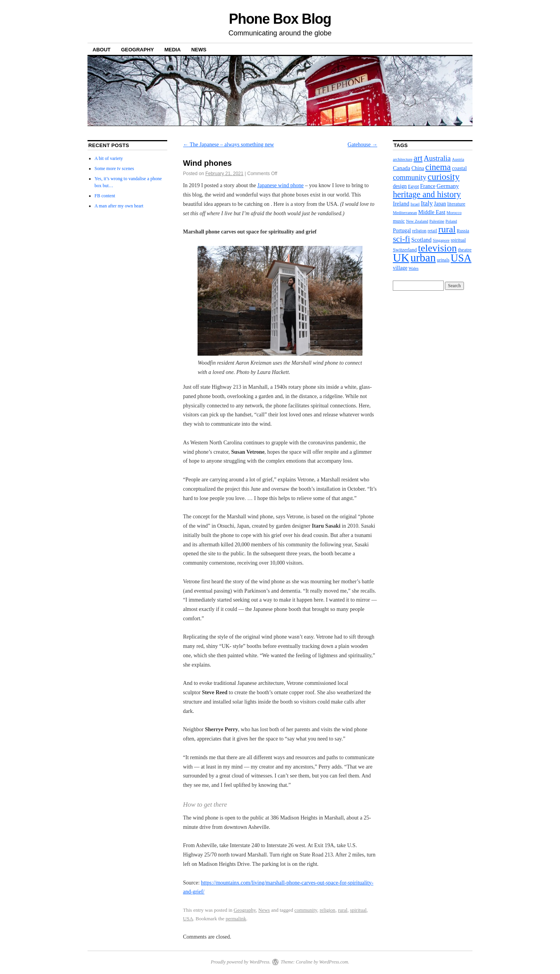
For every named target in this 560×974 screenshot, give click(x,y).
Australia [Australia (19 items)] (437, 158)
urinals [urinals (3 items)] (443, 260)
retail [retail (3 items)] (432, 231)
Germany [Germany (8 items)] (448, 186)
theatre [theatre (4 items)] (465, 250)
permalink (236, 919)
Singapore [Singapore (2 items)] (441, 240)
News (199, 50)
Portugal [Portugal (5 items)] (402, 231)
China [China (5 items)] (418, 168)
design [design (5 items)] (400, 186)
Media (173, 50)
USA (188, 919)
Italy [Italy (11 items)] (427, 203)
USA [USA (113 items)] (461, 258)
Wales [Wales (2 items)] (413, 268)
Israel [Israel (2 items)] (415, 204)
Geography (137, 50)
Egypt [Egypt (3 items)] (413, 186)
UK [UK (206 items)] (401, 258)
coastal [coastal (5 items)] (459, 168)
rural (343, 910)
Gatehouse (363, 145)
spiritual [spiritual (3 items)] (458, 240)
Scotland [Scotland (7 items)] (422, 240)
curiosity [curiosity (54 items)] (444, 177)
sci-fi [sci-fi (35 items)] (401, 239)
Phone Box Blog (280, 19)
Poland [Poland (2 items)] (451, 221)
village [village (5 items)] (400, 268)
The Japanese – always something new (229, 145)
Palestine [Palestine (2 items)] (437, 221)
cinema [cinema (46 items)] (438, 167)
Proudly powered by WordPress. (241, 962)
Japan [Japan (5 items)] (440, 204)
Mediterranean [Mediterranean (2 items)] (405, 213)
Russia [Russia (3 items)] (463, 231)
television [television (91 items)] (437, 248)
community (306, 910)
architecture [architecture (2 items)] (402, 159)
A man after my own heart (119, 206)
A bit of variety (109, 158)
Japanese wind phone (281, 185)
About (101, 50)
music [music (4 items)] (399, 221)
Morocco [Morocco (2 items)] (454, 213)
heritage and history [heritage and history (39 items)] (427, 194)
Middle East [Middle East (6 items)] (432, 212)
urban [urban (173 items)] (423, 258)
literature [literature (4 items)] (456, 204)
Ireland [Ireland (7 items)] (401, 204)
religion (327, 910)
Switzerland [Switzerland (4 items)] (405, 250)
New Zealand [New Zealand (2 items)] (417, 221)
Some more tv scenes (114, 168)
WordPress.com (334, 962)
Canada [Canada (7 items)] (402, 168)
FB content (105, 196)
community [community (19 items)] (409, 177)
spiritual (358, 910)
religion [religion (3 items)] (419, 231)
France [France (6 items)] (428, 186)
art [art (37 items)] (418, 158)
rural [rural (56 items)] (447, 229)
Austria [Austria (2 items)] (458, 159)
